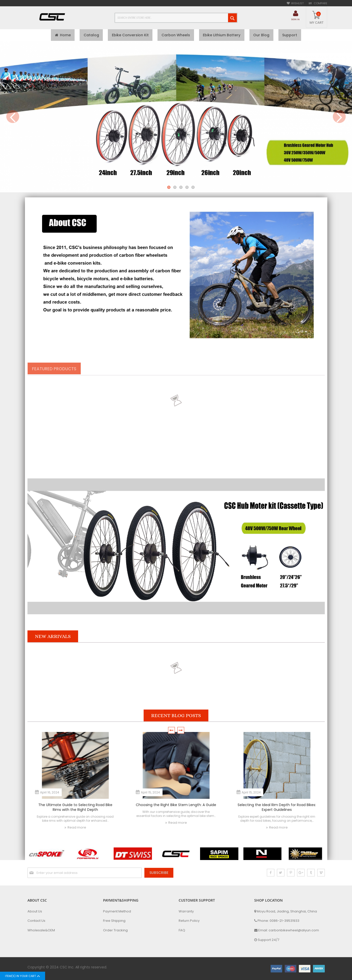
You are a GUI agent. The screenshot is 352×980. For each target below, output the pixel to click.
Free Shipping (114, 922)
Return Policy (189, 922)
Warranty (186, 912)
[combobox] (176, 18)
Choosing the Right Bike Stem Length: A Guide (176, 806)
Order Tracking (115, 931)
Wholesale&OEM (41, 931)
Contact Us (36, 922)
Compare (320, 3)
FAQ (182, 931)
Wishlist (297, 3)
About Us (35, 912)
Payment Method (117, 912)
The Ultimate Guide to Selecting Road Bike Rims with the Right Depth (75, 808)
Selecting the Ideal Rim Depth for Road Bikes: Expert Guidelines (277, 808)
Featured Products (56, 370)
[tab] (56, 370)
